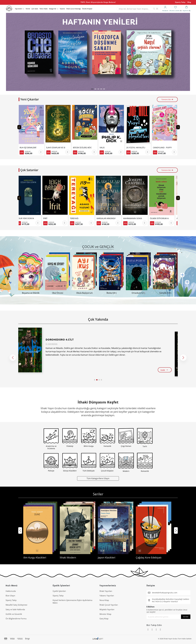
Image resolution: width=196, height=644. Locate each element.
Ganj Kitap (104, 619)
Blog (189, 2)
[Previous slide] (19, 127)
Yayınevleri (19, 9)
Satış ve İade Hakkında (15, 609)
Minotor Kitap (105, 614)
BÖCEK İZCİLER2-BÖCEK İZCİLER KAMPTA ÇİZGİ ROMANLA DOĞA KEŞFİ (109, 148)
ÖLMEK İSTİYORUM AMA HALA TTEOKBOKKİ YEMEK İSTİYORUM (162, 218)
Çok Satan (35, 9)
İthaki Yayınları (106, 591)
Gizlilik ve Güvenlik (14, 614)
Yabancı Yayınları (107, 596)
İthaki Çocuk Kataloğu (74, 9)
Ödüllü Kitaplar (87, 9)
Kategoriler (53, 9)
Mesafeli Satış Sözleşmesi (16, 605)
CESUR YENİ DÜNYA (28, 218)
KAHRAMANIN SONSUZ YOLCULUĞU (136, 218)
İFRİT (48, 218)
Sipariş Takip (180, 2)
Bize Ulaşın (10, 596)
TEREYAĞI (77, 218)
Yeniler (28, 9)
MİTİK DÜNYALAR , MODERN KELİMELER (29, 148)
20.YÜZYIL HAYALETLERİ (162, 148)
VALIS (129, 148)
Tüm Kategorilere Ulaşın (98, 478)
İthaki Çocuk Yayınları (109, 605)
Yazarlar (62, 9)
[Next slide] (178, 127)
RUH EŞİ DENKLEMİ (55, 148)
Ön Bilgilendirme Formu (16, 619)
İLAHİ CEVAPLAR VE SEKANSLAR (82, 148)
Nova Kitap (104, 600)
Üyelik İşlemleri (59, 591)
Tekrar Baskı (44, 9)
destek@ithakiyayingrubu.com (165, 593)
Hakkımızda (11, 591)
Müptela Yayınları (107, 609)
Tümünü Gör (167, 99)
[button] (92, 89)
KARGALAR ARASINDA (109, 218)
